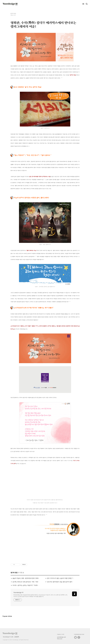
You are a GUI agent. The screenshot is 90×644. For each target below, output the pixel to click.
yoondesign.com (62, 637)
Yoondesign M (18, 592)
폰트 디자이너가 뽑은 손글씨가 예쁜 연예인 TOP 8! (61, 578)
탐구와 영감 (13, 14)
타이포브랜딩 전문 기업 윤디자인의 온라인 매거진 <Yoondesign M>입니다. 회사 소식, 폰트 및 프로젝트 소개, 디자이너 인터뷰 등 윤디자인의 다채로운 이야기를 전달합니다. (40, 596)
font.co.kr (60, 639)
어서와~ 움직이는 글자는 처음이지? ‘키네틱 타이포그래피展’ (26, 585)
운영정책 (17, 637)
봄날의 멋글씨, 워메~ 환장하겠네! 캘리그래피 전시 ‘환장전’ (26, 578)
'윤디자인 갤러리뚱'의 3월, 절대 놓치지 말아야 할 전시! (61, 582)
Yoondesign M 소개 (8, 637)
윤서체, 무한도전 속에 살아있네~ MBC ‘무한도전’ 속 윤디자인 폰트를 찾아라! (26, 582)
